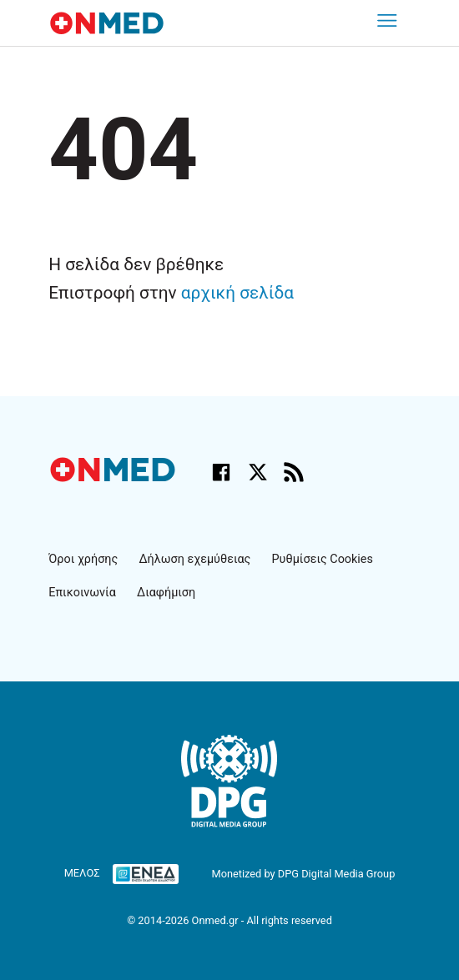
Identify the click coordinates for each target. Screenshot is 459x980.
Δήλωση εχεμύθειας (194, 559)
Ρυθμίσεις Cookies (323, 559)
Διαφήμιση (166, 593)
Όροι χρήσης (83, 559)
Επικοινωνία (82, 593)
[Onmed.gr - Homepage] (107, 23)
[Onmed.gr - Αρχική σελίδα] (114, 477)
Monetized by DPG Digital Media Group (303, 874)
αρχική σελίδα (237, 293)
